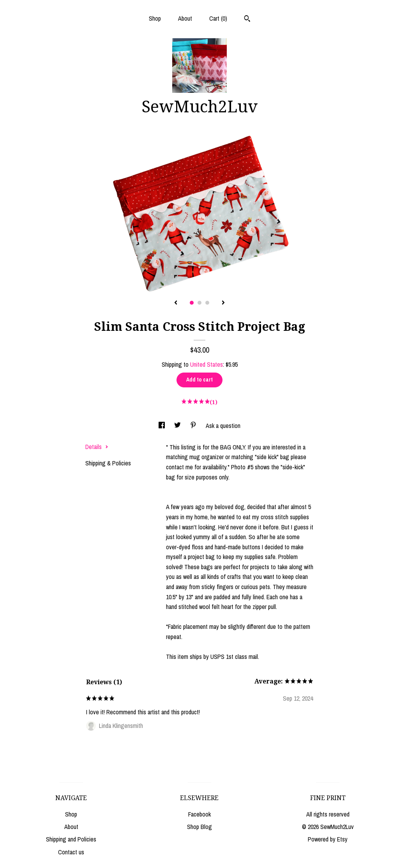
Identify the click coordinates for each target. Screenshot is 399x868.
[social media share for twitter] (178, 426)
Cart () (218, 18)
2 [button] (199, 303)
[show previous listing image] (176, 303)
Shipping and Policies (71, 839)
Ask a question (223, 426)
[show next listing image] (223, 303)
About (185, 18)
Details (97, 447)
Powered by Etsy (328, 839)
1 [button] (192, 303)
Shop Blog (199, 827)
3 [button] (207, 303)
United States (207, 364)
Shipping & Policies (108, 463)
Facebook (199, 814)
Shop (155, 18)
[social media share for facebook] (162, 426)
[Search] (247, 20)
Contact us (71, 852)
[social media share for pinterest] (194, 426)
